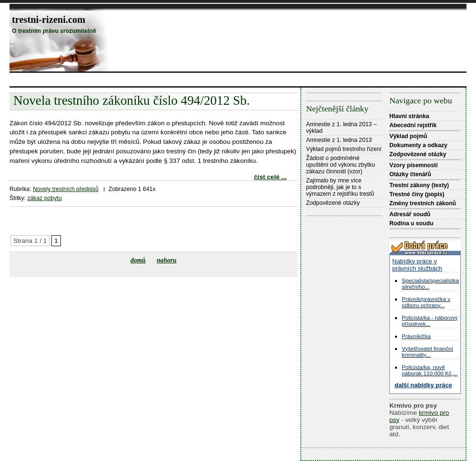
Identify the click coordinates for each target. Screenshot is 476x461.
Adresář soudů (410, 214)
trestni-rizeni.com (49, 20)
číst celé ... (271, 177)
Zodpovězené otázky (333, 203)
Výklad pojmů (408, 136)
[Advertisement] (183, 79)
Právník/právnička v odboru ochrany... (426, 302)
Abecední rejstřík (413, 125)
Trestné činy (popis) (417, 194)
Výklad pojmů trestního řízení (344, 149)
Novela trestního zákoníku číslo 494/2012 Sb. (132, 100)
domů (138, 260)
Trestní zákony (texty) (419, 185)
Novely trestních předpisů (66, 189)
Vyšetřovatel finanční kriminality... (427, 351)
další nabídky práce (423, 385)
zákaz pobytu (44, 198)
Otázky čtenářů (410, 174)
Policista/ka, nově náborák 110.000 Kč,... (430, 370)
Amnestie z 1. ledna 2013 (339, 140)
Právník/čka (416, 336)
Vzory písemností (413, 165)
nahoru (167, 260)
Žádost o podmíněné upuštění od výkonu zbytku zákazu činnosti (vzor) (341, 165)
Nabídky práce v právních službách (417, 265)
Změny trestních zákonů (423, 203)
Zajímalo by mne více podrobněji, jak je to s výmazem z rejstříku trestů (340, 187)
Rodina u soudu (411, 223)
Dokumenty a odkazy (418, 145)
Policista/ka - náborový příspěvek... (430, 321)
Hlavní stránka (409, 116)
